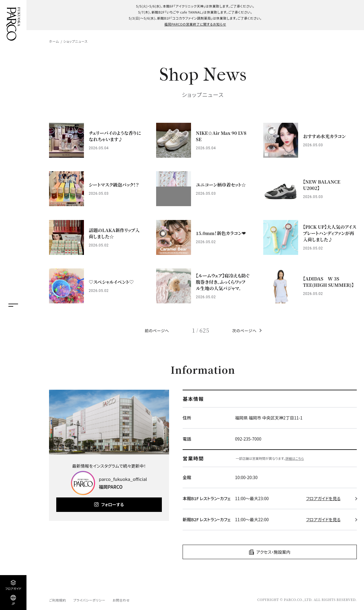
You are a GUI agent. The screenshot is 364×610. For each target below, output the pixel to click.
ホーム (54, 41)
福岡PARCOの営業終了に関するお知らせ (195, 24)
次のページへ (244, 331)
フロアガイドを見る (323, 498)
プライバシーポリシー (89, 600)
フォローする (112, 504)
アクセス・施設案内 (273, 552)
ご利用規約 (57, 600)
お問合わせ (121, 600)
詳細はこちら (295, 458)
